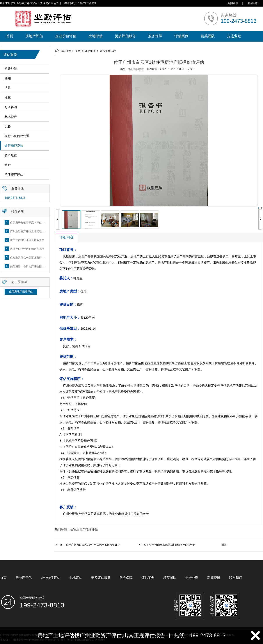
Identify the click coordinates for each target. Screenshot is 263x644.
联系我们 (253, 3)
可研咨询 (11, 107)
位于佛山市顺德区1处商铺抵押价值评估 (172, 545)
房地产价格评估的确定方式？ (27, 249)
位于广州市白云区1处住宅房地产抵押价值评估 (93, 545)
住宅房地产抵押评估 (21, 292)
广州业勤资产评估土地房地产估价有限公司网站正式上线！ (44, 231)
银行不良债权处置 (17, 136)
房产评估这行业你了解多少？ (27, 240)
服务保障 (155, 36)
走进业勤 (234, 36)
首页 (10, 36)
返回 (224, 545)
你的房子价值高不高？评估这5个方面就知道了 (37, 222)
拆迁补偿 (11, 69)
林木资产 (11, 117)
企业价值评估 (66, 36)
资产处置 (11, 155)
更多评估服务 (125, 36)
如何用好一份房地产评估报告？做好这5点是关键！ (40, 266)
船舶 (8, 78)
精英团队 (208, 36)
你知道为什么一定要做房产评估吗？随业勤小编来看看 (42, 257)
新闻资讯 (233, 3)
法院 (8, 88)
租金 (8, 165)
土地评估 (96, 36)
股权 (8, 98)
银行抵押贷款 (14, 146)
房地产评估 (34, 36)
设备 (8, 126)
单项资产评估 (14, 175)
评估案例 (181, 36)
